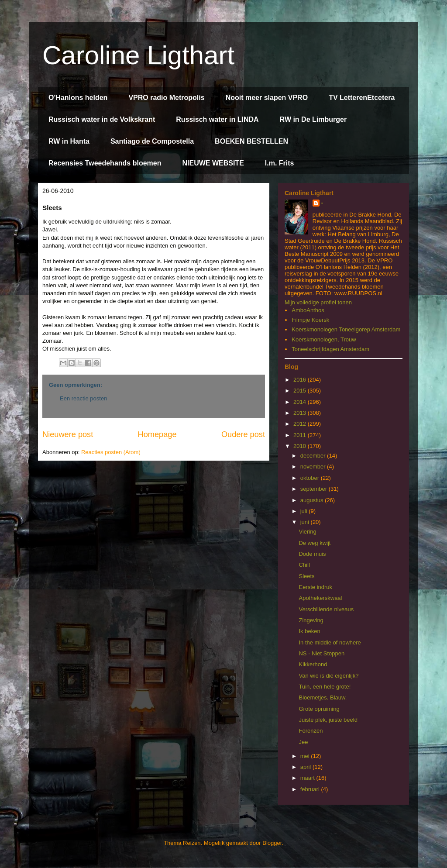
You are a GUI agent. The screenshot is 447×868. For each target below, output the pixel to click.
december (314, 456)
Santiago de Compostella (152, 141)
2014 (301, 402)
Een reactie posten (83, 398)
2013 (301, 413)
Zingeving (311, 620)
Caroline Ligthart (138, 55)
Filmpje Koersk (310, 320)
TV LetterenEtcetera (362, 98)
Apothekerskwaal (320, 598)
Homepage (157, 434)
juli (305, 511)
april (306, 767)
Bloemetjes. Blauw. (323, 697)
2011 (301, 435)
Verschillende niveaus (326, 609)
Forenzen (311, 731)
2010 (301, 446)
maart (308, 778)
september (315, 489)
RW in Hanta (69, 141)
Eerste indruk (315, 587)
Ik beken (309, 631)
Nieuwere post (68, 434)
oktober (311, 478)
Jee (303, 742)
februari (311, 789)
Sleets (306, 576)
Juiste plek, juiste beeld (328, 720)
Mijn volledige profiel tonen (318, 302)
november (314, 467)
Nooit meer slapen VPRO (267, 98)
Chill (304, 565)
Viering (307, 532)
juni (306, 522)
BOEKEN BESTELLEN (251, 141)
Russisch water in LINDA (217, 119)
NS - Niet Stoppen (321, 653)
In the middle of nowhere (330, 642)
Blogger (272, 843)
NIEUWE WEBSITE (213, 163)
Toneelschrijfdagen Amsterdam (330, 349)
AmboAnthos (308, 310)
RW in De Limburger (313, 119)
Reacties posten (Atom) (111, 452)
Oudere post (243, 434)
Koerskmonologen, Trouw (324, 339)
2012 (301, 424)
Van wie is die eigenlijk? (328, 676)
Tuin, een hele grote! (325, 687)
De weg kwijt (315, 543)
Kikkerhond (313, 664)
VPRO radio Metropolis (166, 98)
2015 (301, 391)
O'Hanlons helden (78, 98)
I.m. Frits (280, 163)
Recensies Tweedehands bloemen (105, 163)
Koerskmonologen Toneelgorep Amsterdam (346, 329)
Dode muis (312, 554)
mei (306, 756)
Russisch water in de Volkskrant (102, 119)
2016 (301, 380)
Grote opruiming (319, 709)
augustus (313, 500)
